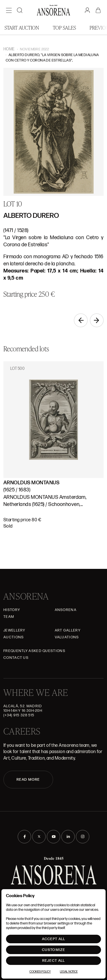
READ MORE (28, 780)
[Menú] (9, 10)
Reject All (54, 961)
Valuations (67, 637)
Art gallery (68, 630)
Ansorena (66, 610)
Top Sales (64, 27)
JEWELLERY (14, 630)
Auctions (14, 637)
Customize (53, 950)
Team (9, 617)
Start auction (22, 27)
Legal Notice (69, 972)
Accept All (54, 939)
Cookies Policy (40, 972)
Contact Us (16, 658)
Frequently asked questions (34, 651)
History (12, 610)
